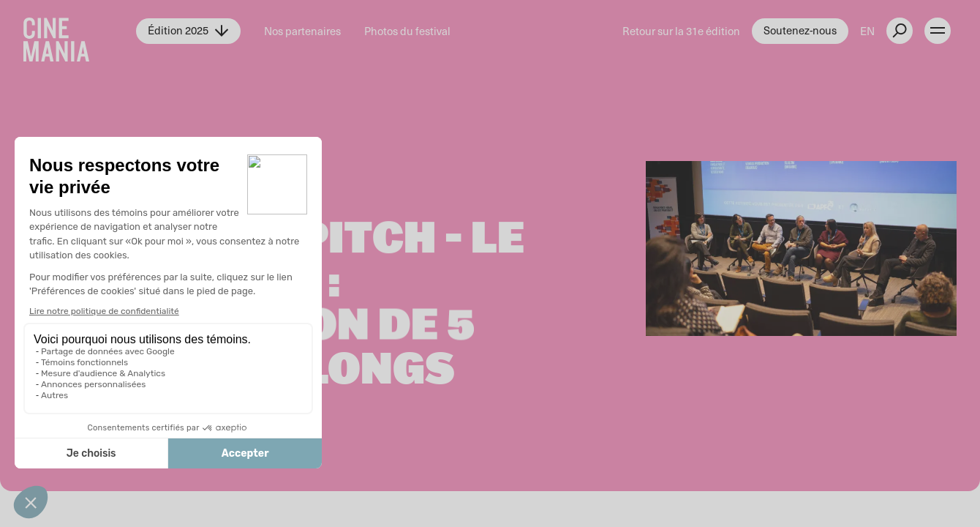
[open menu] (938, 31)
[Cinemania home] (80, 31)
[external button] (900, 31)
